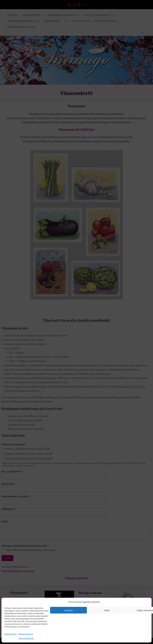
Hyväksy (69, 610)
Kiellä (107, 610)
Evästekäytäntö (11, 634)
